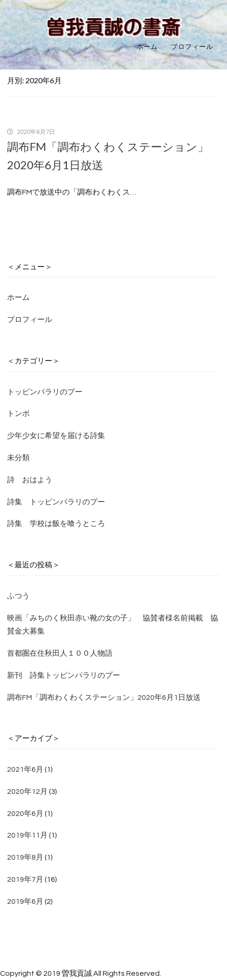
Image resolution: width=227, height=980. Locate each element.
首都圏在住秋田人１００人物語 (60, 653)
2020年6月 (25, 814)
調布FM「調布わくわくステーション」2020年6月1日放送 (104, 698)
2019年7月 (25, 879)
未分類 (18, 458)
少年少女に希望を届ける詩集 (56, 436)
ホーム (147, 47)
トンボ (18, 414)
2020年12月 (27, 792)
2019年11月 (27, 835)
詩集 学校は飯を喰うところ (56, 524)
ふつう (18, 596)
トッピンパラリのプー (45, 392)
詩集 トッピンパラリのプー (56, 502)
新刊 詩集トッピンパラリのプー (64, 675)
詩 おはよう (30, 480)
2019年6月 (25, 902)
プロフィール (192, 47)
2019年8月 (25, 857)
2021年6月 (25, 769)
